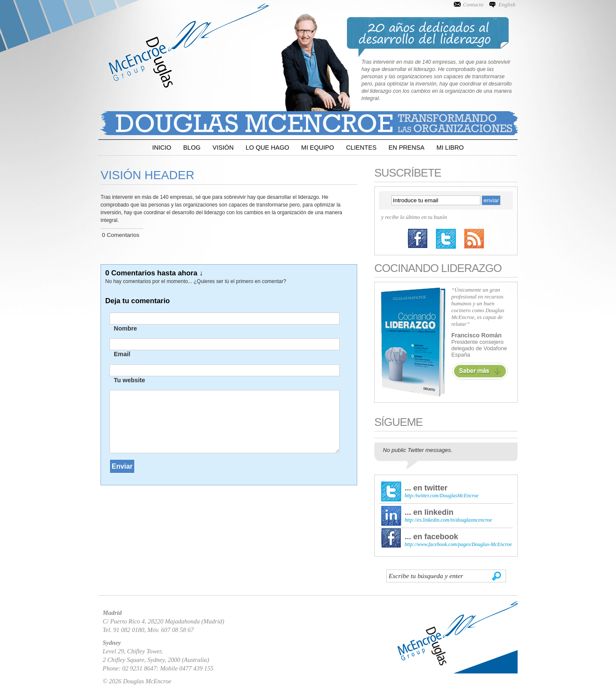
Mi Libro (450, 148)
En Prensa (406, 148)
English (507, 4)
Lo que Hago (267, 148)
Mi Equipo (318, 148)
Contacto (473, 4)
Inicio (162, 148)
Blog (192, 148)
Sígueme (398, 422)
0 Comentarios (120, 235)
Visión (223, 148)
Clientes (361, 148)
